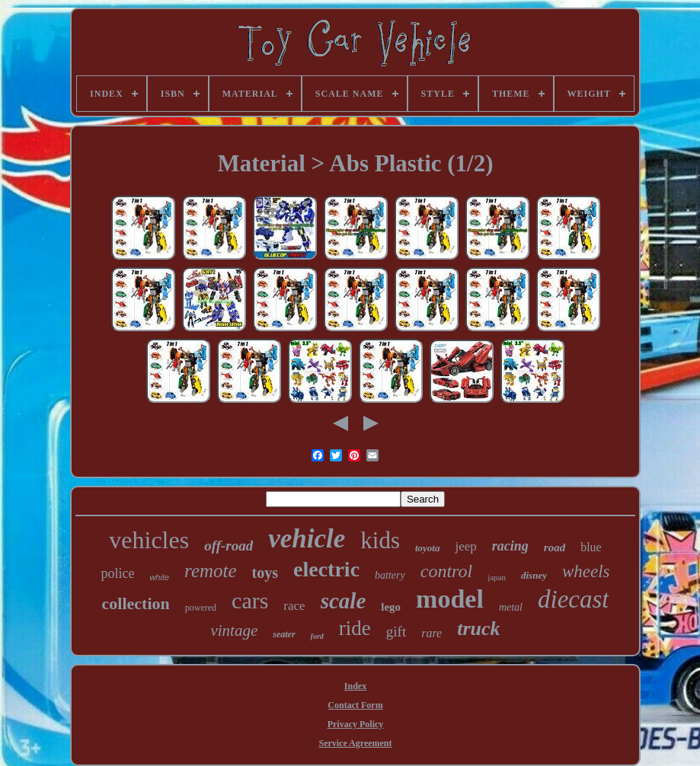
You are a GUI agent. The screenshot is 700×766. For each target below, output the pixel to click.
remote (211, 571)
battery (390, 575)
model (450, 599)
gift (396, 632)
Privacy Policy (356, 724)
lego (391, 607)
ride (355, 628)
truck (478, 629)
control (446, 571)
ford (317, 636)
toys (265, 573)
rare (432, 633)
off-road (229, 546)
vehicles (149, 540)
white (159, 577)
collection (136, 603)
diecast (573, 599)
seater (284, 634)
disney (534, 575)
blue (591, 547)
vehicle (307, 539)
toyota (428, 548)
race (294, 606)
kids (380, 540)
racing (510, 546)
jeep (465, 546)
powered (201, 608)
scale (344, 601)
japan (497, 577)
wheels (586, 571)
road (555, 547)
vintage (234, 630)
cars (250, 600)
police (117, 573)
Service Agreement (355, 743)
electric (326, 569)
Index (355, 686)
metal (511, 607)
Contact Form (355, 705)
